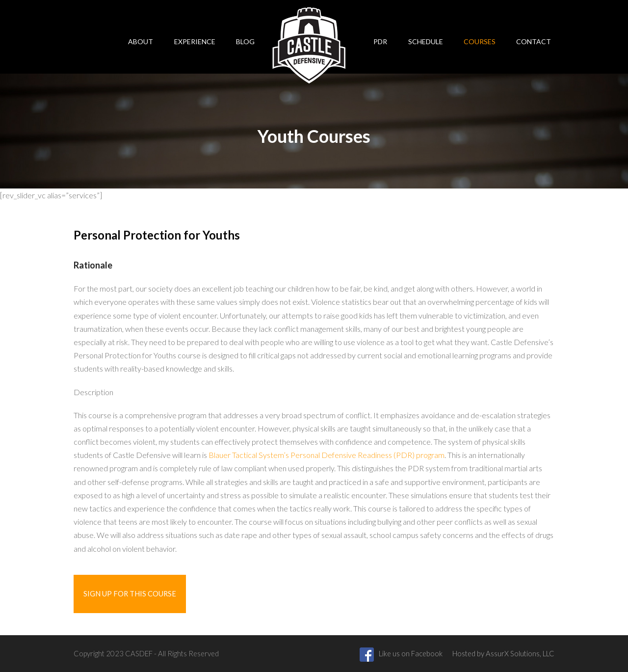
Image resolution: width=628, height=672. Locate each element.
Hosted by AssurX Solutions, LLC (503, 653)
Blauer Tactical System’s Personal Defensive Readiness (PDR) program (327, 455)
